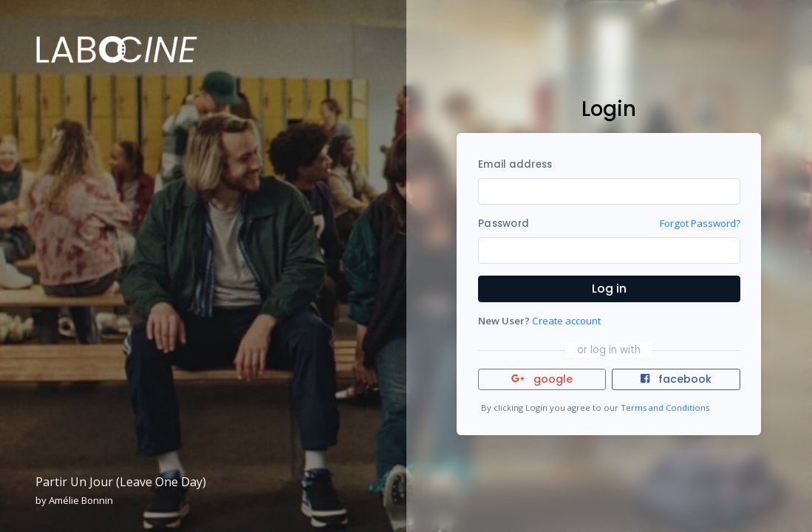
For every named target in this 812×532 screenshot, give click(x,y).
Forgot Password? (700, 223)
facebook (676, 379)
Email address (515, 164)
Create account (566, 321)
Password (504, 224)
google (542, 379)
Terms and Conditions (665, 407)
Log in (609, 289)
